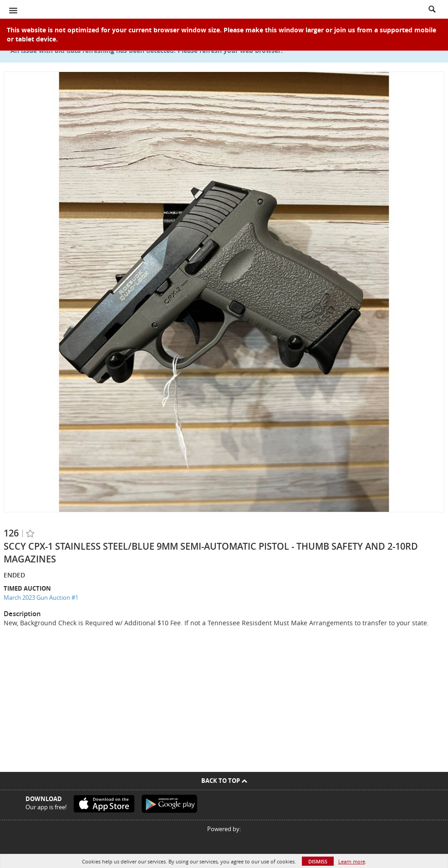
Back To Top (224, 781)
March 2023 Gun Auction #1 (41, 597)
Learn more (352, 861)
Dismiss (318, 861)
